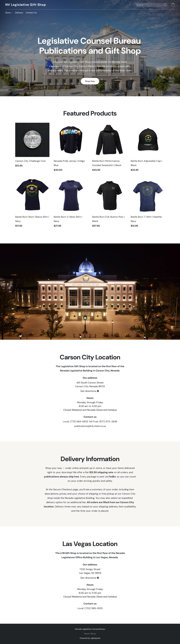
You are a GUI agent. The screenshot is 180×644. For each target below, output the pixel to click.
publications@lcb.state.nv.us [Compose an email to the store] (90, 426)
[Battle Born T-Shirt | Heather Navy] (148, 204)
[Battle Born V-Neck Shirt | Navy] (71, 204)
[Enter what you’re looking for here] (151, 5)
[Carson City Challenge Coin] (32, 148)
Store (9, 13)
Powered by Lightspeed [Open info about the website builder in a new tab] (90, 638)
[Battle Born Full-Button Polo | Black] (109, 204)
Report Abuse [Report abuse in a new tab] (90, 634)
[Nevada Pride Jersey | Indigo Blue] (71, 148)
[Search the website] (165, 5)
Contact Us (31, 13)
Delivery (19, 13)
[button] (26, 5)
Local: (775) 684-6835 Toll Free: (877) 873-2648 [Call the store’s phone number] (90, 422)
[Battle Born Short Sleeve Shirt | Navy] (32, 204)
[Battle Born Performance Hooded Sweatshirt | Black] (109, 148)
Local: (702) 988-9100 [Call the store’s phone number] (90, 608)
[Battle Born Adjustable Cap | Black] (148, 148)
